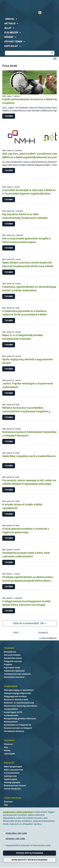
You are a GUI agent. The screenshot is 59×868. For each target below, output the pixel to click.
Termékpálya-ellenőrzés (14, 731)
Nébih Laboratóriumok (14, 770)
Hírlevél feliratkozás (12, 789)
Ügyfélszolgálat (11, 779)
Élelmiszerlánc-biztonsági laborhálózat (20, 706)
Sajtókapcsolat (10, 776)
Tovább (9, 116)
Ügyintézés (9, 740)
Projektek (8, 665)
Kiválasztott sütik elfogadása (30, 860)
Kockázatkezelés (11, 715)
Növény (7, 751)
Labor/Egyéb (9, 754)
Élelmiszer (8, 744)
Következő (43, 633)
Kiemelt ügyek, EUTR (13, 712)
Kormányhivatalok (12, 773)
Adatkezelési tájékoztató (14, 671)
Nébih (15, 5)
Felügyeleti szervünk (13, 661)
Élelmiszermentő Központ (15, 786)
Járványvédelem (11, 709)
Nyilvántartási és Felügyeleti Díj (17, 725)
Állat (6, 747)
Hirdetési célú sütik (14, 839)
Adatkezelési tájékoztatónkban (18, 812)
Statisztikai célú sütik (15, 833)
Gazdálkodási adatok (13, 658)
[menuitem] (30, 19)
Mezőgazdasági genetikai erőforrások (20, 719)
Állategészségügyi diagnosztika (17, 693)
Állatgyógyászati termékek (15, 696)
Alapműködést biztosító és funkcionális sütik (27, 845)
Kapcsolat (9, 763)
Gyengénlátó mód (41, 13)
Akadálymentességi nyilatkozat (17, 674)
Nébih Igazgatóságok (13, 767)
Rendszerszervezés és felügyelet (18, 728)
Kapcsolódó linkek (12, 668)
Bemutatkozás (10, 652)
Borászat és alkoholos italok (16, 700)
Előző (16, 633)
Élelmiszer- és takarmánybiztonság (19, 703)
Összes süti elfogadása (30, 853)
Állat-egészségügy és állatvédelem (19, 690)
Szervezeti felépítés (12, 655)
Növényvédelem (11, 722)
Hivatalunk (9, 648)
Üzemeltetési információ (14, 677)
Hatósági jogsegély (12, 782)
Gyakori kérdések (13, 798)
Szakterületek (11, 686)
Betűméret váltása (55, 59)
